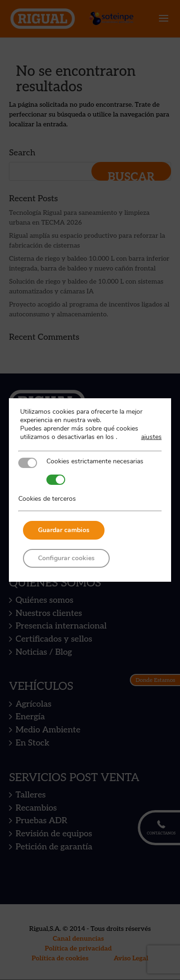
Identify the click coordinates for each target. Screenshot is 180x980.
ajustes (151, 437)
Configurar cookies (66, 558)
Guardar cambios (64, 530)
